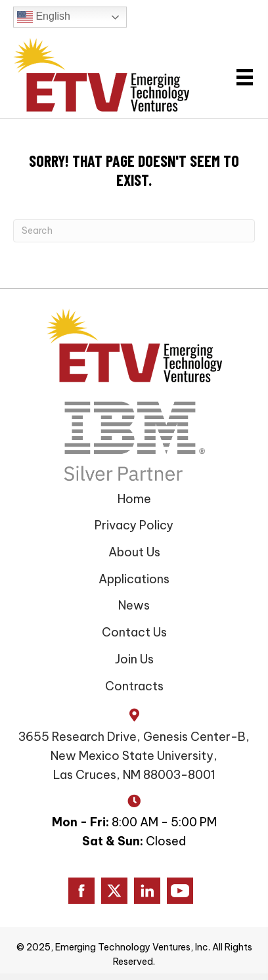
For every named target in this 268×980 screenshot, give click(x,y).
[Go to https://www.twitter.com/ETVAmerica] (114, 891)
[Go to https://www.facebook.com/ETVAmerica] (81, 891)
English (44, 17)
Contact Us (134, 632)
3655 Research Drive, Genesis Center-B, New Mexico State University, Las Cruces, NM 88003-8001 (134, 756)
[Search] (134, 231)
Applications (134, 579)
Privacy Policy (134, 525)
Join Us (134, 659)
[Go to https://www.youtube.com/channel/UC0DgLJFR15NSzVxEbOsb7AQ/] (180, 891)
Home (134, 499)
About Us (134, 552)
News (134, 605)
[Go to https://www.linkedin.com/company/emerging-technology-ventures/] (147, 891)
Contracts (134, 686)
